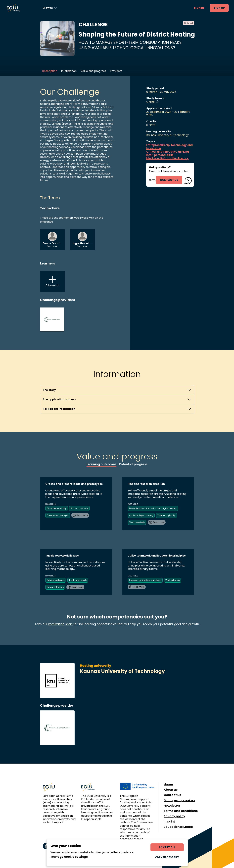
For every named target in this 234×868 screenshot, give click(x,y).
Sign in (199, 8)
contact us (169, 180)
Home (168, 784)
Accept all (167, 847)
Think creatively (137, 522)
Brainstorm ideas (79, 508)
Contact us (172, 795)
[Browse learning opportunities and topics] (50, 8)
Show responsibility (57, 508)
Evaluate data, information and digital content (153, 508)
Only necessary (167, 857)
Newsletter (172, 806)
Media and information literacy (167, 158)
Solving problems (56, 580)
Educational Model (178, 827)
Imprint (169, 822)
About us (171, 790)
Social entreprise (55, 587)
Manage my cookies (179, 800)
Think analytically (166, 515)
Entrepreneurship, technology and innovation (169, 147)
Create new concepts (58, 515)
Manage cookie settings (69, 857)
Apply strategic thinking (141, 515)
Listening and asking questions (145, 580)
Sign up (219, 8)
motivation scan (60, 624)
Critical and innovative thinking (168, 152)
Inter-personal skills (160, 155)
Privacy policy (174, 816)
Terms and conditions (181, 811)
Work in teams (173, 580)
